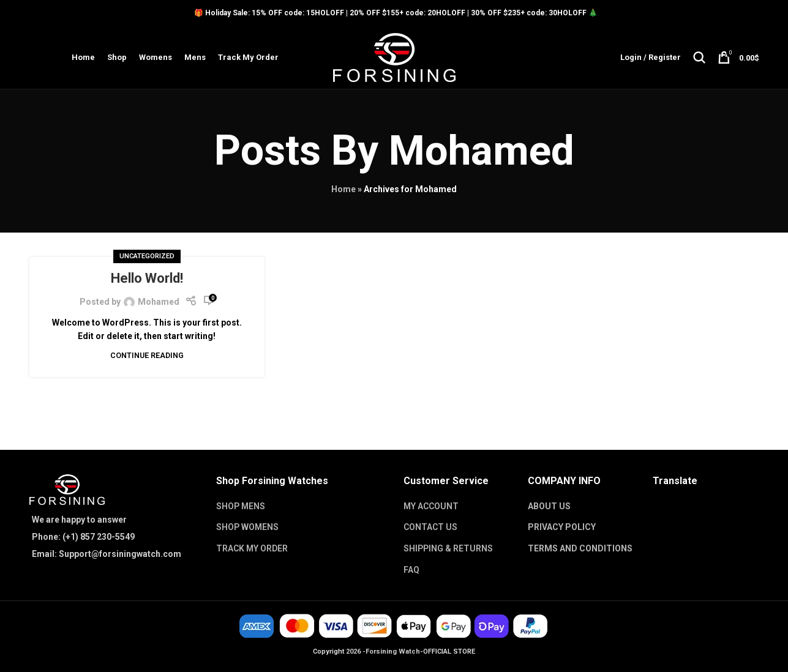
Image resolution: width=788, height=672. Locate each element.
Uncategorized (147, 257)
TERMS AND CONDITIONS (580, 549)
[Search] (699, 58)
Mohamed (481, 151)
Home (343, 190)
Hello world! (147, 279)
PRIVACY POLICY (562, 528)
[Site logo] (394, 57)
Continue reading (147, 356)
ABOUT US (549, 506)
